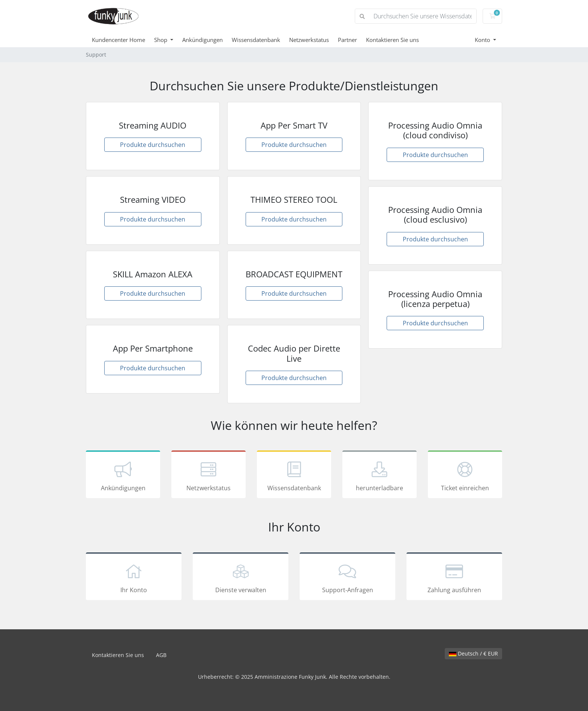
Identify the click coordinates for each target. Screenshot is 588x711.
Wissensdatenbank (256, 40)
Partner (347, 40)
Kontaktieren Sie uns (392, 40)
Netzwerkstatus (309, 40)
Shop (161, 40)
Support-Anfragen (347, 578)
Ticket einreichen (465, 476)
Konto (483, 40)
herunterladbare (379, 476)
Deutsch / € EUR (473, 653)
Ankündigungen (202, 40)
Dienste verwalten (241, 578)
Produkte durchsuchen (153, 145)
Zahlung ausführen (454, 578)
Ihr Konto (134, 578)
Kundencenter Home (118, 40)
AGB (161, 655)
